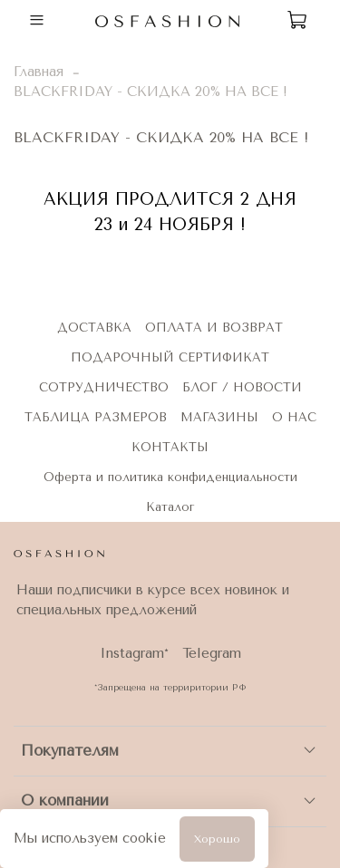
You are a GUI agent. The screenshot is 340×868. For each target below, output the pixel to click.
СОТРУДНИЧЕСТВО (104, 387)
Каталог (170, 507)
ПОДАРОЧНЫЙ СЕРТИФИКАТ (170, 357)
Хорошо (217, 839)
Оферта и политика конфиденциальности (170, 477)
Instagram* (134, 653)
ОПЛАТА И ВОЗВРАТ (214, 328)
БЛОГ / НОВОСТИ (242, 387)
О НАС (294, 417)
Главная (39, 72)
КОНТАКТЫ (170, 447)
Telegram (212, 653)
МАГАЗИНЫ (219, 417)
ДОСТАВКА (94, 328)
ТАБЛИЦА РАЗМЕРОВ (96, 417)
